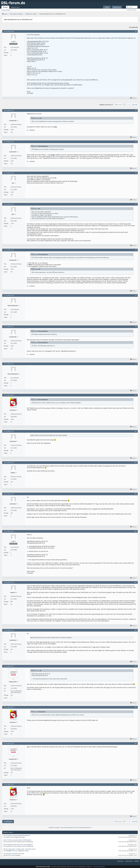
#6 (136, 250)
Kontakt (137, 861)
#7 (136, 295)
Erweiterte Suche (132, 10)
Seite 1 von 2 (119, 105)
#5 (136, 204)
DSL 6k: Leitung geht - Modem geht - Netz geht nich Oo (20, 849)
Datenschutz (129, 861)
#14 (136, 531)
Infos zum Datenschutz (99, 867)
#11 (136, 431)
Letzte (134, 105)
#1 (136, 31)
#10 (136, 395)
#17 (136, 666)
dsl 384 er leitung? (54, 828)
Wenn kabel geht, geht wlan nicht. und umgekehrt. (18, 844)
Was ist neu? (16, 7)
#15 (136, 582)
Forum (5, 7)
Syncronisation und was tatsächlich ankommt (17, 835)
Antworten (8, 822)
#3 (136, 142)
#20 (136, 784)
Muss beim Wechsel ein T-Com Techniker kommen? (76, 828)
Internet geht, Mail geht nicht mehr (14, 854)
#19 (136, 743)
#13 (136, 494)
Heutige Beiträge (6, 10)
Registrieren (117, 7)
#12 (136, 463)
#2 (136, 110)
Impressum (121, 861)
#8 (136, 327)
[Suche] (132, 7)
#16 (136, 630)
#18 (136, 707)
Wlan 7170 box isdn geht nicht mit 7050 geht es (17, 840)
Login (107, 7)
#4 (136, 173)
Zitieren (133, 98)
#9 (136, 364)
